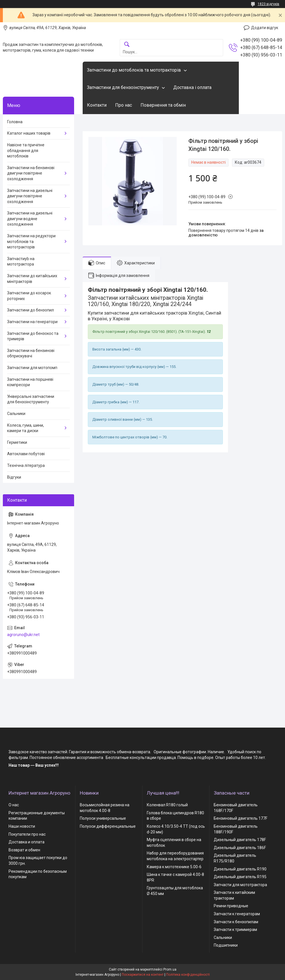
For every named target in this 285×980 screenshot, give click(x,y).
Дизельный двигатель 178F (240, 840)
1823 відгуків (268, 4)
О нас (14, 805)
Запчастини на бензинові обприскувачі (31, 353)
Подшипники (226, 945)
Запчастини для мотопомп (32, 368)
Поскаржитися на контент (143, 975)
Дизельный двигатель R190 (240, 869)
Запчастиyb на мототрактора (21, 262)
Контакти (97, 105)
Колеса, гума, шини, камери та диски (26, 428)
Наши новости (22, 826)
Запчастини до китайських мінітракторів (32, 279)
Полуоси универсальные (103, 818)
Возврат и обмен (24, 850)
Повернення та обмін (163, 105)
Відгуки (14, 477)
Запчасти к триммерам (235, 930)
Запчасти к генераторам (237, 914)
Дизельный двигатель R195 (240, 877)
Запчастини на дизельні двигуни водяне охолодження (30, 219)
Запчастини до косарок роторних (29, 296)
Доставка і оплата (192, 87)
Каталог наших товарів (29, 133)
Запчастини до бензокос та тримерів (33, 336)
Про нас (124, 105)
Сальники (16, 414)
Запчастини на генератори (32, 322)
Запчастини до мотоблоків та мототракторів (134, 70)
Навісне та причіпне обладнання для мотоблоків (26, 150)
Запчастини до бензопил (30, 310)
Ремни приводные (231, 906)
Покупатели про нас (27, 834)
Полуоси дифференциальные (108, 826)
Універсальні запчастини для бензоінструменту (31, 399)
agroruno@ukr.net (23, 635)
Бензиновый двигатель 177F (241, 818)
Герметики (17, 442)
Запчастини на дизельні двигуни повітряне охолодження (30, 196)
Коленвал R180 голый (167, 805)
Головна (15, 122)
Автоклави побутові (26, 454)
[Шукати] (127, 45)
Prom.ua (170, 969)
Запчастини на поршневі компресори (30, 382)
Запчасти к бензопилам (236, 922)
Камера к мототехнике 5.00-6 (174, 867)
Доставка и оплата (27, 842)
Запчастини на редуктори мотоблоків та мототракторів (31, 241)
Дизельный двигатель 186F (240, 848)
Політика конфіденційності (188, 975)
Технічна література (26, 465)
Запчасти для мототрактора (240, 885)
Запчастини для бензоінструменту (123, 87)
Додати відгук (265, 28)
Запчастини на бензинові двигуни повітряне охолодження (31, 173)
